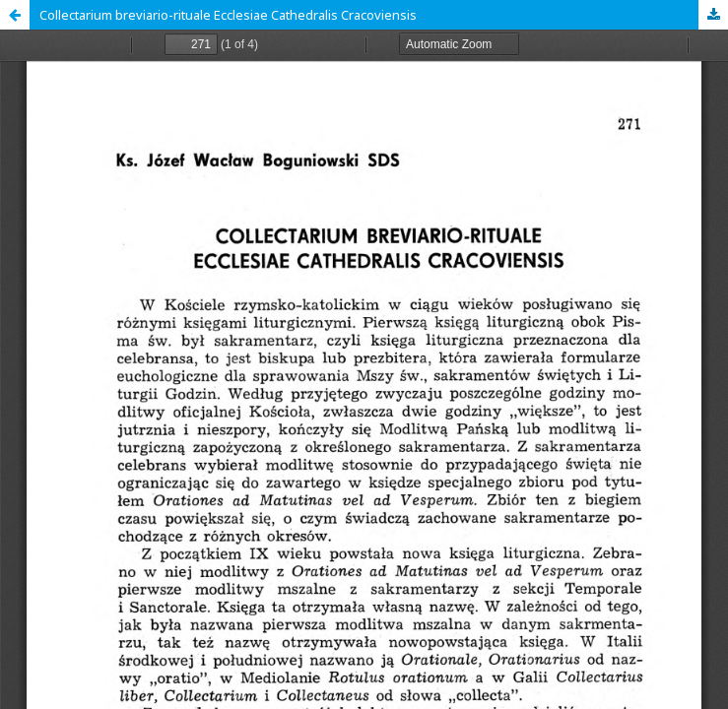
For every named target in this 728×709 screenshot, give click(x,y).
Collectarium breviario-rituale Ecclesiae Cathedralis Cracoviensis (228, 15)
